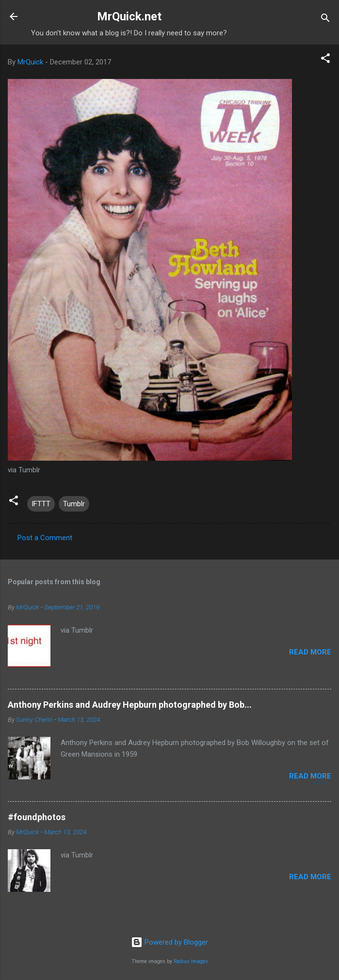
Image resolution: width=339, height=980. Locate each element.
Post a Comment (45, 538)
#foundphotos (37, 817)
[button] (325, 60)
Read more (310, 652)
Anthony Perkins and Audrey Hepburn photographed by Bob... (130, 705)
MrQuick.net (129, 16)
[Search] (325, 20)
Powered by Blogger (169, 942)
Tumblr (74, 504)
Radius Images (191, 961)
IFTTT (41, 504)
